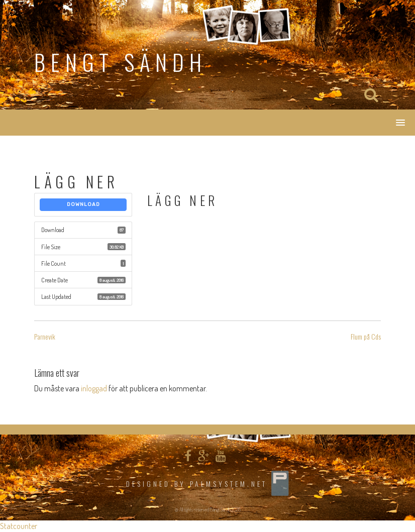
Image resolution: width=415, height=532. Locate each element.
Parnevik (45, 336)
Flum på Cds (366, 336)
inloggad (94, 388)
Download (83, 204)
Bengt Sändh (121, 62)
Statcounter (19, 526)
